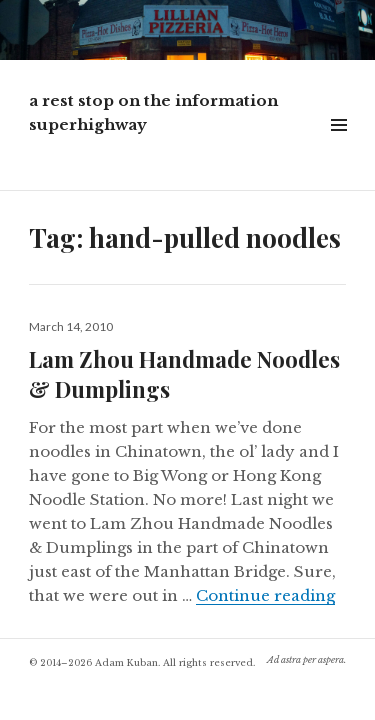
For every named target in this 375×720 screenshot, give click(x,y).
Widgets (338, 147)
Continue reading (265, 595)
